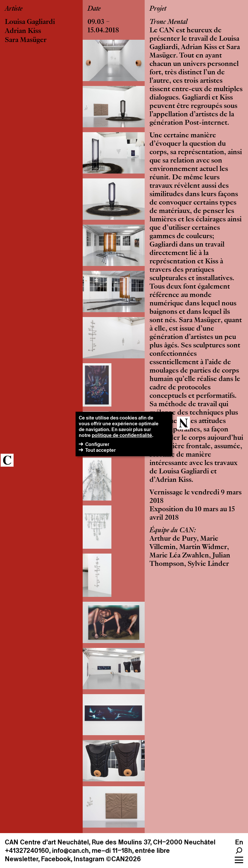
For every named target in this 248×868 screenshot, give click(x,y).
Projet (158, 9)
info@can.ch (70, 851)
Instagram (89, 859)
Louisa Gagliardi (30, 22)
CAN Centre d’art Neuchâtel (47, 842)
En (239, 842)
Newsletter (21, 859)
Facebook (56, 859)
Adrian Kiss (23, 31)
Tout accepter (100, 450)
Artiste (14, 9)
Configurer (97, 444)
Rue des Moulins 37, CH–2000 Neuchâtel (154, 842)
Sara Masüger (26, 40)
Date (94, 9)
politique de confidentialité (122, 435)
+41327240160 (27, 851)
